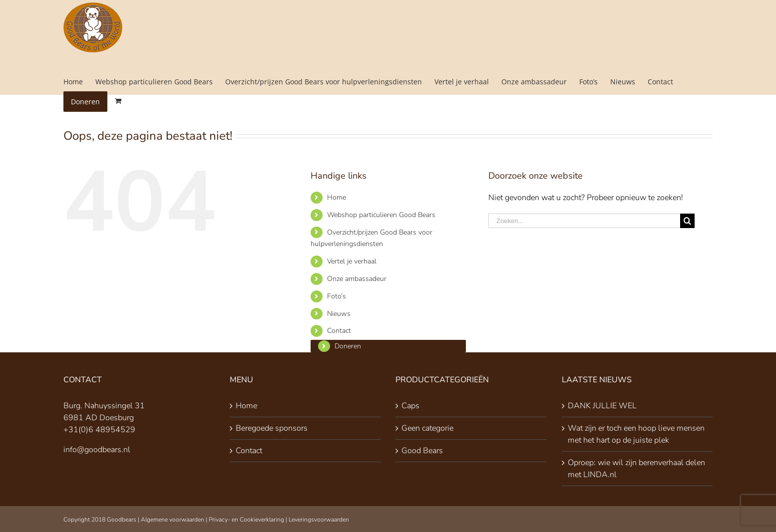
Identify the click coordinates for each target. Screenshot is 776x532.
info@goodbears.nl (97, 450)
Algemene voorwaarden (173, 520)
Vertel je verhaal (352, 261)
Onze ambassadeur (357, 279)
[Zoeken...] (584, 221)
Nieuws (339, 314)
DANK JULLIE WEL (602, 406)
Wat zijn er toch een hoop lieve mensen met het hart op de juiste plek (636, 434)
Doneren (348, 346)
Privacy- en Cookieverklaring (246, 520)
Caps (410, 406)
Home (337, 197)
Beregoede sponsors (272, 428)
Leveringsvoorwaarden (319, 520)
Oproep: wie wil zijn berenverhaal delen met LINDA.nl (636, 469)
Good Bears (422, 451)
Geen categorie (427, 428)
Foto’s (337, 296)
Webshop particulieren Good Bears (381, 215)
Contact (339, 331)
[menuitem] (79, 82)
